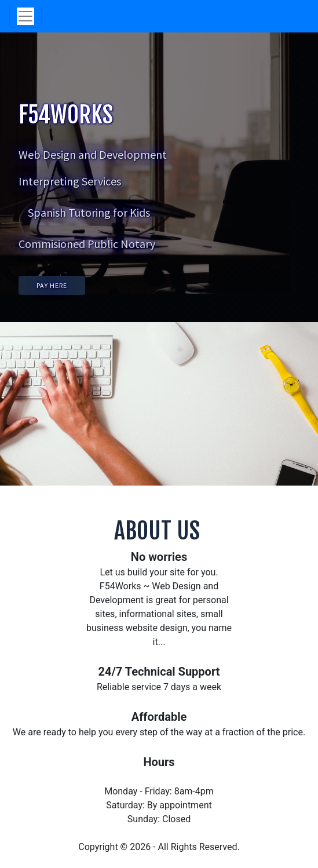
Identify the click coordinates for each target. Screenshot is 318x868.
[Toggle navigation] (25, 16)
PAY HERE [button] (52, 285)
